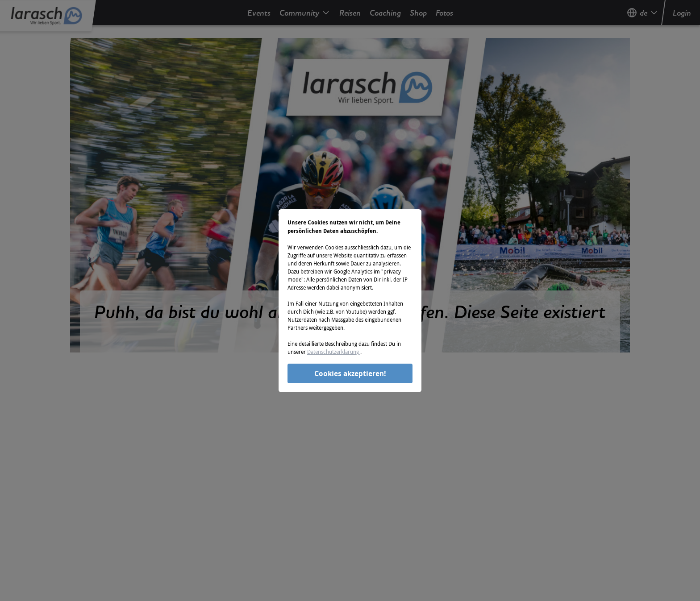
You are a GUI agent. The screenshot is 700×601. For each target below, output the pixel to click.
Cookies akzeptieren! (350, 373)
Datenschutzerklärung (334, 352)
